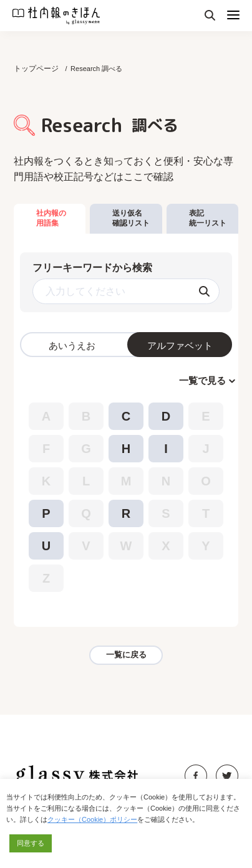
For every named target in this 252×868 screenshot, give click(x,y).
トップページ (36, 69)
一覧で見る (202, 380)
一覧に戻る (126, 655)
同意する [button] (31, 843)
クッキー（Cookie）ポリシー (92, 819)
